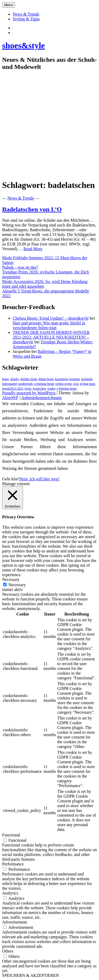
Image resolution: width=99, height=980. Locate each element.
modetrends (26, 384)
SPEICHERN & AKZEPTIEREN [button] (30, 975)
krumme (75, 379)
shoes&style (23, 45)
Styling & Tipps (26, 19)
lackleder (87, 379)
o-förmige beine (44, 384)
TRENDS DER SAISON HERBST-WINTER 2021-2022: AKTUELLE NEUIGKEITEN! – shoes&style (51, 337)
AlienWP (10, 398)
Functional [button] (11, 835)
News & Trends (26, 14)
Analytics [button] (10, 893)
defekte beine (29, 379)
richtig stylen (64, 384)
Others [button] (8, 951)
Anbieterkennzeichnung (41, 398)
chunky (15, 379)
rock (76, 384)
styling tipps (88, 384)
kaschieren (62, 379)
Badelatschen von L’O (32, 209)
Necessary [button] (11, 579)
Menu (9, 5)
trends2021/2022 (13, 389)
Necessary (17, 585)
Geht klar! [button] (11, 479)
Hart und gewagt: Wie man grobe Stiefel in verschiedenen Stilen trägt (49, 325)
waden (51, 389)
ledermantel (10, 384)
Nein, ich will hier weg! (39, 479)
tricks (28, 389)
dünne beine (46, 379)
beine (6, 379)
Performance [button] (13, 864)
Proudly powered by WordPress (29, 393)
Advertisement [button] (15, 922)
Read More (33, 249)
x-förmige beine (67, 389)
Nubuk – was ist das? (20, 267)
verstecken (39, 389)
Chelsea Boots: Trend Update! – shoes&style (51, 318)
